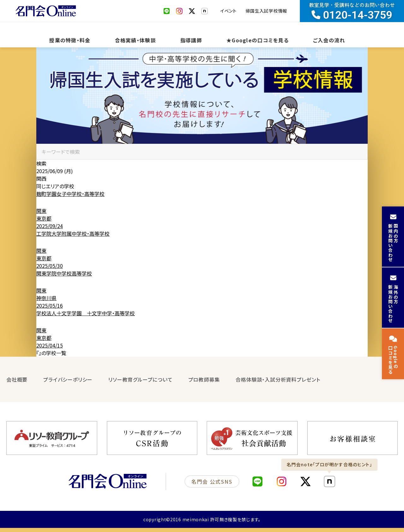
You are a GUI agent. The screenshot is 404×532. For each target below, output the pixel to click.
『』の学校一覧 (51, 359)
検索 (41, 170)
